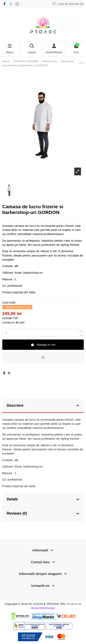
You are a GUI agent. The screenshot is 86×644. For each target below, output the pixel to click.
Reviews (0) (43, 514)
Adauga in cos (43, 345)
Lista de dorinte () (68, 4)
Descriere (43, 406)
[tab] (43, 406)
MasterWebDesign (43, 608)
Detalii (43, 500)
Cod (5, 303)
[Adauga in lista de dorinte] (43, 358)
